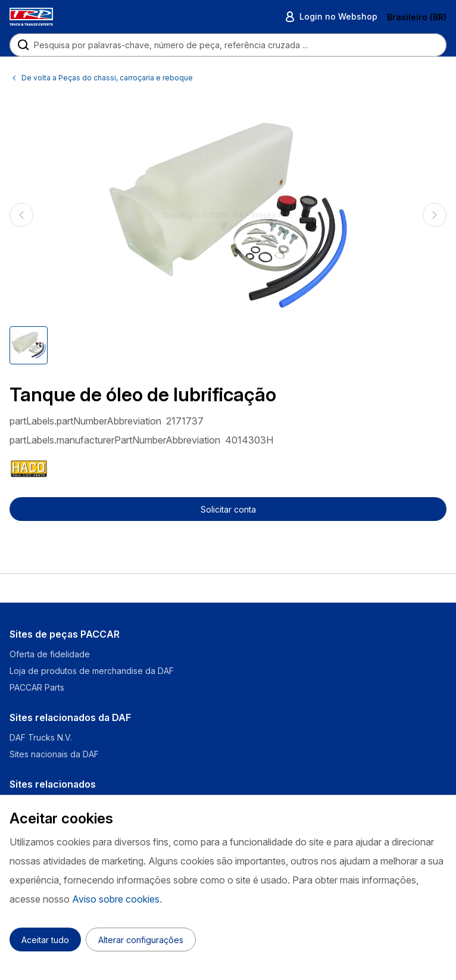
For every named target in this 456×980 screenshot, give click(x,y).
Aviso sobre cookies (116, 899)
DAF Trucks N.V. (41, 737)
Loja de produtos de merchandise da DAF (92, 671)
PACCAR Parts (37, 687)
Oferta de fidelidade (50, 654)
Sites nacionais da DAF (54, 754)
